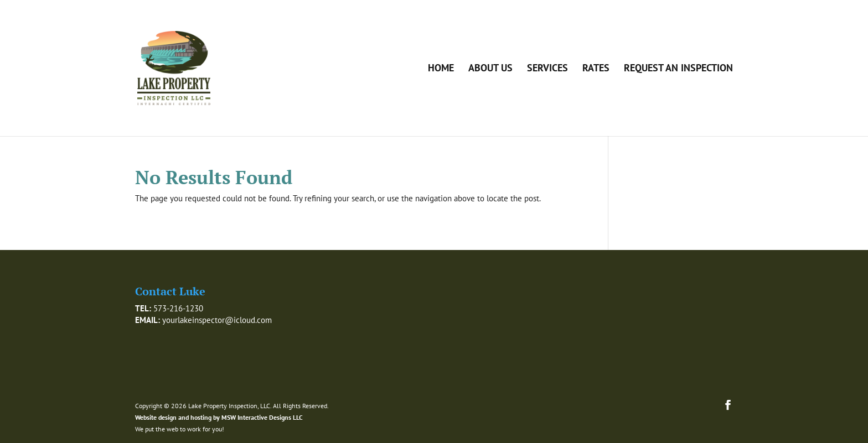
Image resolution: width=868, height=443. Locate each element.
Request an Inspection (678, 69)
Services (547, 69)
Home (441, 69)
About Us (490, 69)
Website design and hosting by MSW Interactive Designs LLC (219, 417)
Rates (596, 69)
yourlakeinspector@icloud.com (217, 320)
